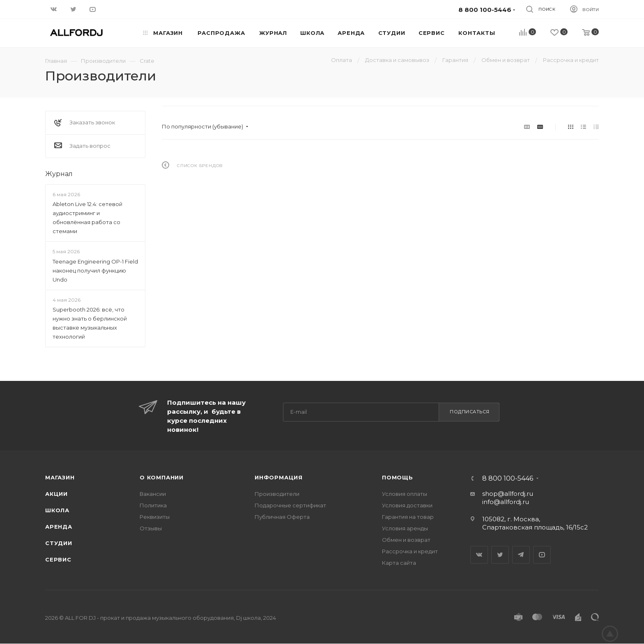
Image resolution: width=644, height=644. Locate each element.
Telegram (521, 555)
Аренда (59, 527)
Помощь (398, 477)
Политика (153, 505)
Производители (277, 494)
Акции (56, 494)
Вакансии (153, 494)
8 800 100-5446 (508, 479)
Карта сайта (399, 563)
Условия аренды (405, 528)
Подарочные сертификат (290, 505)
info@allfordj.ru (506, 502)
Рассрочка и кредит (410, 551)
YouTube (542, 555)
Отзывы (151, 528)
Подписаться (470, 412)
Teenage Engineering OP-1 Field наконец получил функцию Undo (95, 270)
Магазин (60, 477)
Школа (57, 510)
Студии (59, 543)
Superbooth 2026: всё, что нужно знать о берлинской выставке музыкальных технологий (90, 323)
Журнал (59, 174)
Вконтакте (479, 555)
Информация (279, 477)
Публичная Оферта (282, 517)
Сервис (58, 559)
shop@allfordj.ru (508, 494)
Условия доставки (407, 505)
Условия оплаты (405, 494)
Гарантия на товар (408, 517)
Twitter (500, 555)
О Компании (162, 477)
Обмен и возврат (406, 540)
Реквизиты (155, 517)
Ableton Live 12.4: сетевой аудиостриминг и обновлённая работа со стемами (87, 218)
